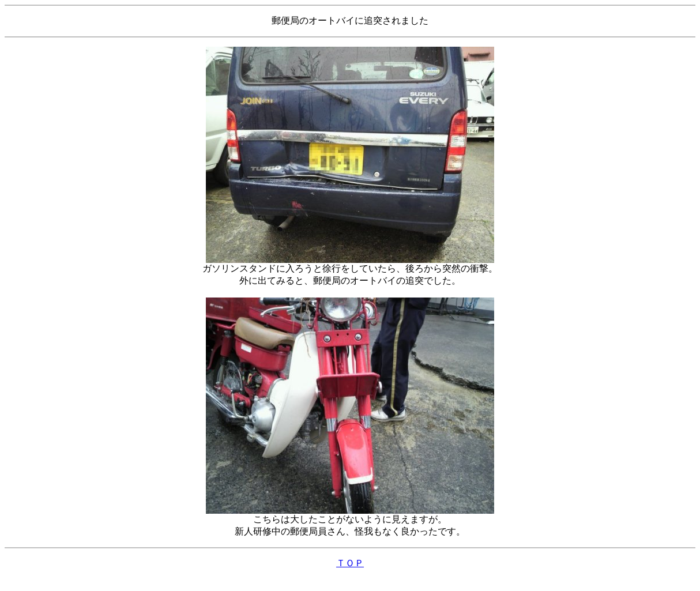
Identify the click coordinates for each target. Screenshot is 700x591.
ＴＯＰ (350, 563)
